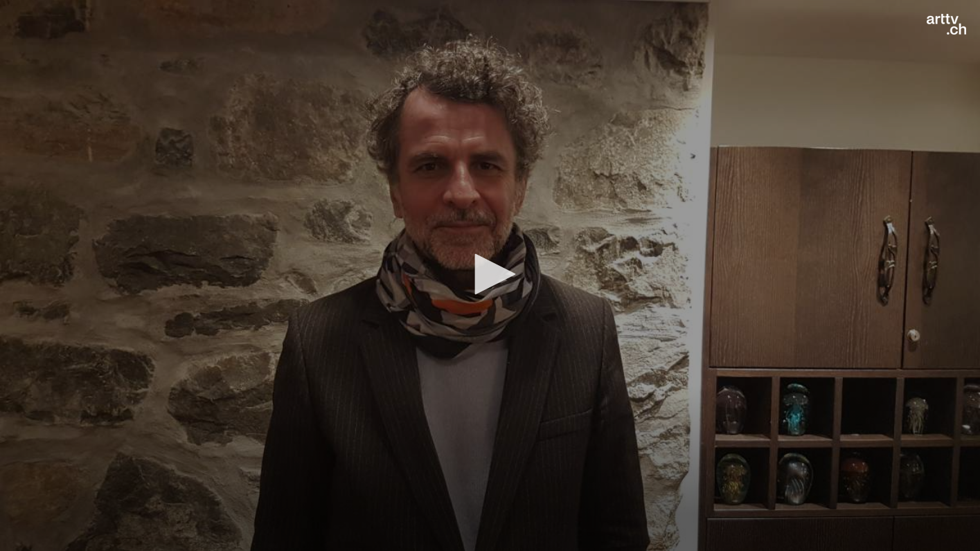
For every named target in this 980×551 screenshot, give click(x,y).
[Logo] (946, 24)
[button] (490, 274)
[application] (490, 275)
